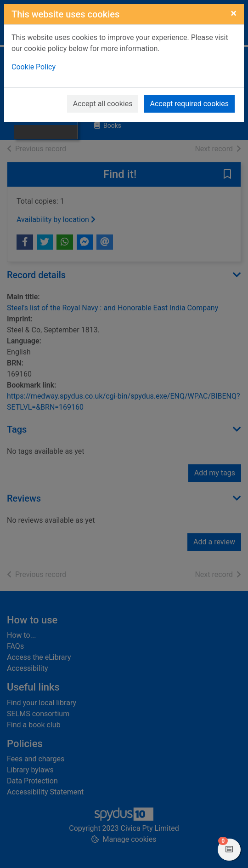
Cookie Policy (34, 67)
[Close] (234, 13)
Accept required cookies (189, 104)
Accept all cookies (103, 104)
